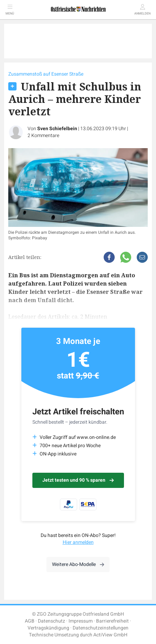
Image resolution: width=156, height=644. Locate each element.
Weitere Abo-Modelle (78, 564)
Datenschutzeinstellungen (101, 628)
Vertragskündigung (48, 628)
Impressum (81, 621)
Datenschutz (51, 621)
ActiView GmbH (110, 635)
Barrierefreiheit (112, 621)
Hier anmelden (78, 542)
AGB (30, 621)
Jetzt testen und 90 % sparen (78, 480)
